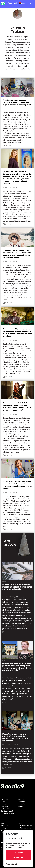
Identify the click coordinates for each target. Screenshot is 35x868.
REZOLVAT (5, 809)
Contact (21, 806)
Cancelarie (5, 806)
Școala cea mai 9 (7, 811)
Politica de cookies (25, 828)
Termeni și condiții (25, 826)
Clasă (3, 802)
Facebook (4, 826)
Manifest (22, 802)
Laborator (5, 804)
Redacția (22, 804)
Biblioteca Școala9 (8, 813)
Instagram (5, 828)
